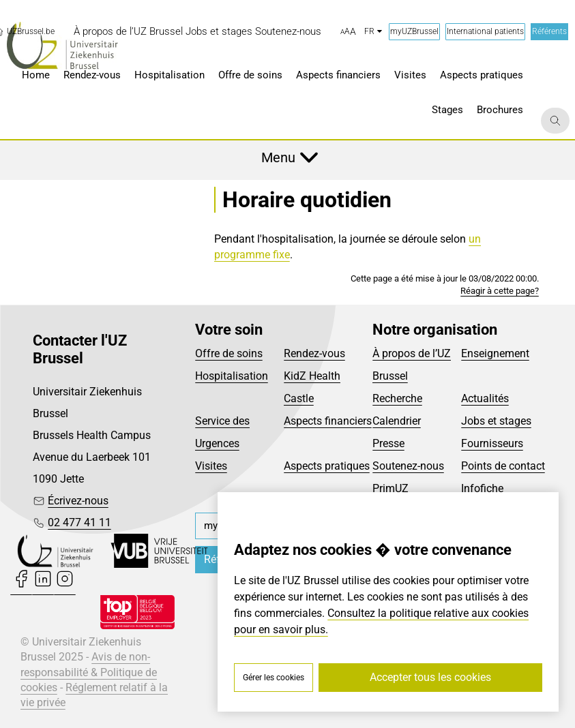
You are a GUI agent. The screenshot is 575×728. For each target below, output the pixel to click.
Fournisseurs (492, 443)
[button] (348, 32)
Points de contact (503, 466)
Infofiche (482, 488)
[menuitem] (128, 32)
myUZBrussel (414, 31)
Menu (278, 157)
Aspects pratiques (327, 466)
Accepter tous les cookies (430, 677)
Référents (549, 31)
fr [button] (373, 31)
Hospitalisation (232, 376)
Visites (211, 466)
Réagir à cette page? (500, 291)
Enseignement (495, 353)
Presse (388, 443)
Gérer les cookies (274, 678)
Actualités (485, 398)
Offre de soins (229, 353)
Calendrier (397, 421)
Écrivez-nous (78, 501)
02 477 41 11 (79, 522)
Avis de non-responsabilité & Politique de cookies (89, 672)
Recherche (397, 398)
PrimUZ (390, 488)
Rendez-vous (314, 353)
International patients (485, 31)
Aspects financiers (328, 421)
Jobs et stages (496, 421)
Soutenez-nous (408, 466)
